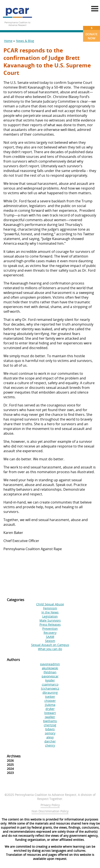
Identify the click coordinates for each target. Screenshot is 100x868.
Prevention (50, 629)
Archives (14, 756)
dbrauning (50, 692)
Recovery (50, 633)
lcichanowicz (50, 688)
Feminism (50, 608)
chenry (50, 745)
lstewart (50, 713)
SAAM (50, 637)
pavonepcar (50, 676)
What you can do (50, 649)
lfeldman (50, 672)
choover (50, 701)
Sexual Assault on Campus (50, 645)
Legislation (50, 616)
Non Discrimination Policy (50, 811)
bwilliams (50, 721)
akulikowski (50, 668)
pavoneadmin (50, 664)
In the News (50, 612)
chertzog (50, 725)
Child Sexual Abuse (50, 604)
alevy (50, 737)
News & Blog (25, 41)
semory (50, 733)
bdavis (50, 729)
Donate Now (92, 33)
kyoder (50, 680)
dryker (50, 709)
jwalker (50, 717)
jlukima (50, 705)
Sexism (50, 641)
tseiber (50, 697)
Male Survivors (50, 620)
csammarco (50, 684)
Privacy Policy (50, 805)
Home (8, 41)
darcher (50, 741)
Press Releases (50, 624)
